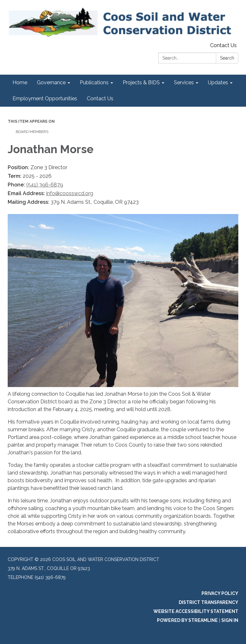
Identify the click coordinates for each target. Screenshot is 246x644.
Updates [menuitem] (218, 83)
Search (227, 58)
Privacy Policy (220, 593)
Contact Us (223, 45)
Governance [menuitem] (51, 83)
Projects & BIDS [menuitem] (141, 83)
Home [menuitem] (20, 83)
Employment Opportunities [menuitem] (45, 99)
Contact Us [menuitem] (100, 99)
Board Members (32, 132)
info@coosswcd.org (70, 193)
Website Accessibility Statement (196, 611)
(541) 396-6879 (45, 185)
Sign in (230, 620)
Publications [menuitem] (94, 83)
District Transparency (209, 602)
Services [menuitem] (184, 83)
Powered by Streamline (187, 620)
